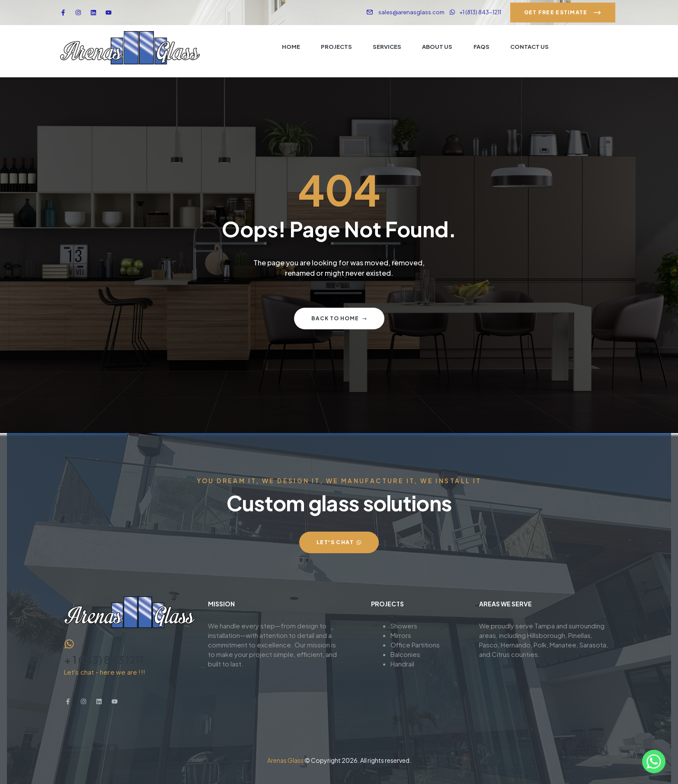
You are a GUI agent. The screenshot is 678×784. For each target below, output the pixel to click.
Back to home (339, 318)
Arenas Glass (285, 760)
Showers (404, 626)
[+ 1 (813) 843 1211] (69, 644)
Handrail (402, 664)
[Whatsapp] (654, 762)
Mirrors (401, 635)
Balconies (405, 654)
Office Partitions (415, 645)
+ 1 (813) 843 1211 (104, 660)
